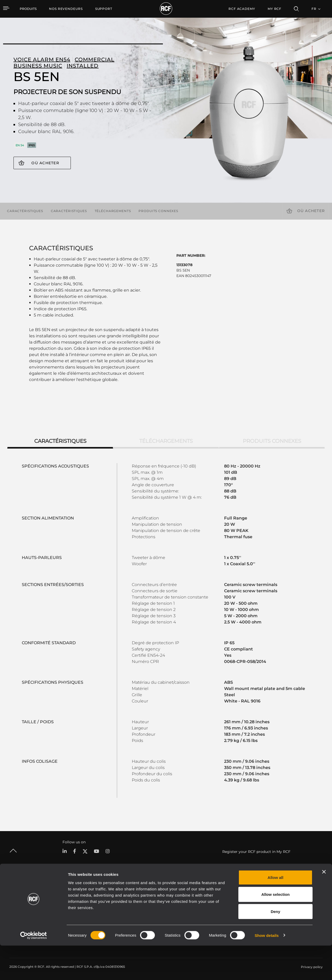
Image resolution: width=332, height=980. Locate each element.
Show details (267, 970)
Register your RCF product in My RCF (256, 852)
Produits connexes (158, 211)
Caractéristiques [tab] (60, 441)
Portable (69, 898)
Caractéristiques (25, 211)
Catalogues (122, 898)
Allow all (276, 912)
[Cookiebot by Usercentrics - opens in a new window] (34, 970)
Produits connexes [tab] (272, 441)
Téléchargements (113, 211)
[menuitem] (66, 9)
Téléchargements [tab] (166, 441)
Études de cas (170, 898)
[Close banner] (324, 906)
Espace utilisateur (222, 898)
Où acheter (45, 163)
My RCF (275, 9)
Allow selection (275, 929)
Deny (276, 946)
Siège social (286, 898)
